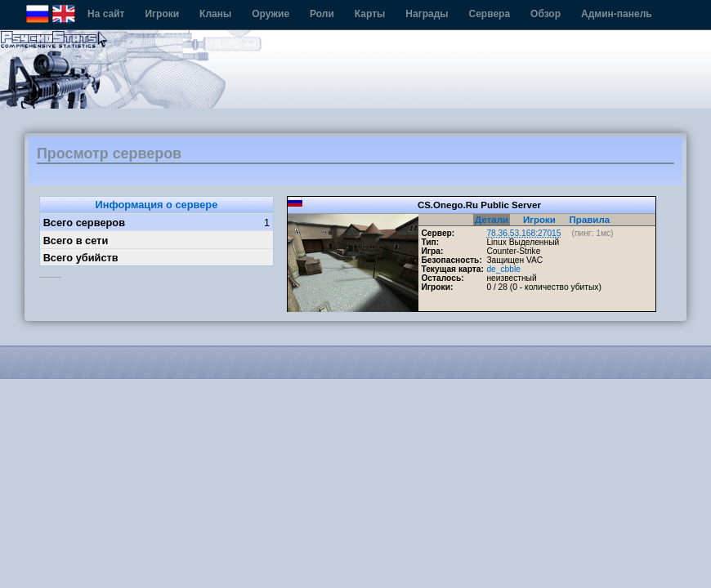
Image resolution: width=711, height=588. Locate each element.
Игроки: (437, 287)
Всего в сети (76, 241)
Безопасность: (451, 260)
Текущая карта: (452, 269)
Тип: (430, 242)
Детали (492, 220)
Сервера (490, 14)
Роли (322, 14)
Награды (427, 14)
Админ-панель (617, 14)
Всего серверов (84, 223)
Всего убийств (81, 258)
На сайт (106, 14)
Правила (590, 220)
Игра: (432, 251)
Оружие (271, 14)
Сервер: (438, 233)
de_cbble (503, 269)
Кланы (215, 14)
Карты (370, 14)
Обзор (546, 14)
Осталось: (442, 278)
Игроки (162, 14)
